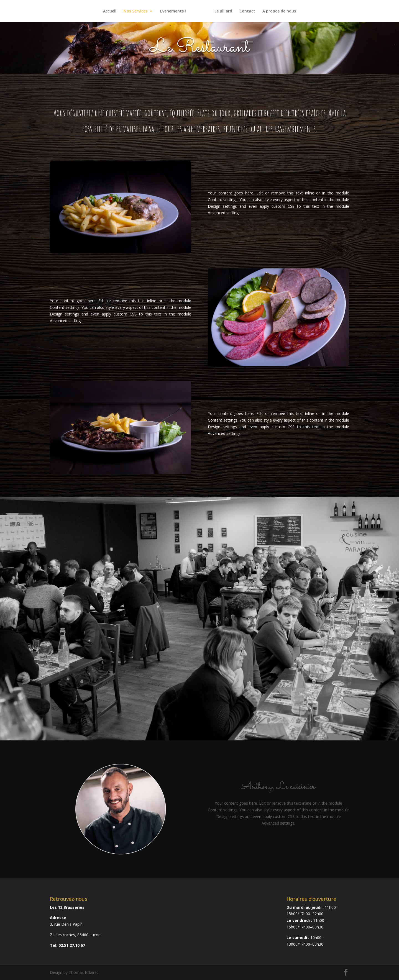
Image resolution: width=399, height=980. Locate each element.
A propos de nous (279, 11)
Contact (247, 11)
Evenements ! (173, 11)
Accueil (110, 11)
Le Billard (223, 11)
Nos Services (135, 11)
